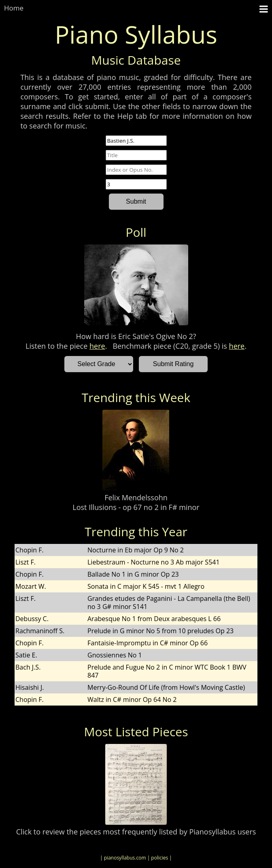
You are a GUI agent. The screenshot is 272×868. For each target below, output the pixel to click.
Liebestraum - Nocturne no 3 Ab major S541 (154, 562)
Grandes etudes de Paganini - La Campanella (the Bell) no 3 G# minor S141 (169, 603)
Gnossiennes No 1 (115, 655)
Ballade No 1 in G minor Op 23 (133, 574)
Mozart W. (31, 586)
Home (14, 8)
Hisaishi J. (30, 687)
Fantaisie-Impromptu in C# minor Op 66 (148, 643)
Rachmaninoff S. (40, 631)
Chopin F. (30, 550)
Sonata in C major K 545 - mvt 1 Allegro (146, 586)
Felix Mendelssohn (136, 497)
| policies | (160, 858)
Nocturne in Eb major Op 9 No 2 (136, 550)
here (97, 346)
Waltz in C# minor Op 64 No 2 (132, 699)
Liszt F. (25, 562)
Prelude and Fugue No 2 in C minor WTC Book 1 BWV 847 (167, 671)
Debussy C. (32, 619)
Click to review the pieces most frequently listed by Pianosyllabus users (136, 832)
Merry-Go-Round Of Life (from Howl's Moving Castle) (166, 687)
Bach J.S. (28, 667)
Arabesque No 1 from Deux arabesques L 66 (154, 619)
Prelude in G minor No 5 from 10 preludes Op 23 (160, 631)
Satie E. (26, 655)
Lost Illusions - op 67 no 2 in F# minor (136, 507)
